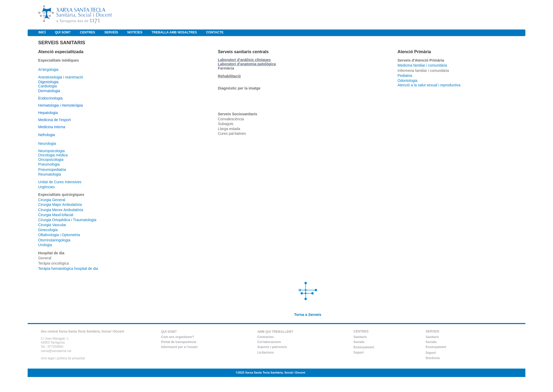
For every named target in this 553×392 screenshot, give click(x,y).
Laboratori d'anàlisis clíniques (244, 60)
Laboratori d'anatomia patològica (247, 64)
